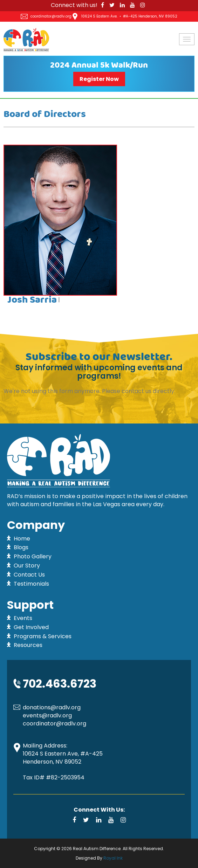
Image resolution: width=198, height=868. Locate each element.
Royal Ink (113, 858)
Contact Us (29, 575)
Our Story (27, 566)
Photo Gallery (33, 556)
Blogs (21, 547)
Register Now (99, 79)
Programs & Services (43, 636)
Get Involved (31, 627)
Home (22, 539)
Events (23, 618)
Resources (28, 645)
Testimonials (31, 584)
